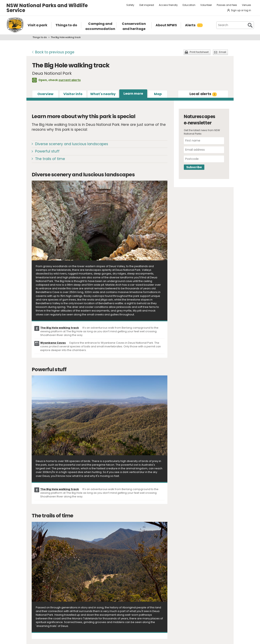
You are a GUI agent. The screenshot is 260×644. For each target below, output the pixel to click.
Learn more (133, 94)
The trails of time (50, 159)
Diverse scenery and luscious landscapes (72, 144)
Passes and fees (227, 5)
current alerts (70, 80)
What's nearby (103, 94)
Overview (45, 94)
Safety (130, 5)
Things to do (40, 37)
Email (223, 52)
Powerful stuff (47, 151)
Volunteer (206, 5)
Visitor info (73, 94)
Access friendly (168, 5)
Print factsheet (199, 52)
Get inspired (147, 5)
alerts (203, 94)
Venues (246, 5)
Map (158, 94)
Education (189, 5)
